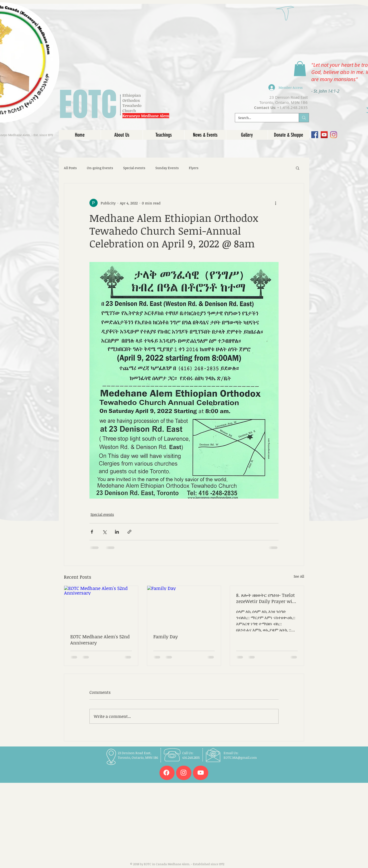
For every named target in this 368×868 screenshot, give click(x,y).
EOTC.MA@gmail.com (240, 757)
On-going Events (100, 168)
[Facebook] (315, 135)
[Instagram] (334, 135)
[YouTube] (324, 135)
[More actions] (275, 203)
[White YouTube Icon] (201, 773)
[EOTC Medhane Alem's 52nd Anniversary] (101, 607)
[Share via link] (129, 532)
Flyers (194, 168)
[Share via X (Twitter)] (104, 532)
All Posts (70, 168)
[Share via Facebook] (92, 532)
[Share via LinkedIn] (117, 532)
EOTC (88, 105)
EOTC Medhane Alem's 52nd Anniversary (100, 640)
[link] (300, 69)
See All (299, 576)
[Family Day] (184, 607)
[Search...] (263, 118)
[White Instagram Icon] (183, 773)
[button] (298, 168)
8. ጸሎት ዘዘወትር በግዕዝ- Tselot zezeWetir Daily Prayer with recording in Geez (267, 598)
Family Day (166, 636)
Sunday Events (167, 168)
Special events (134, 168)
